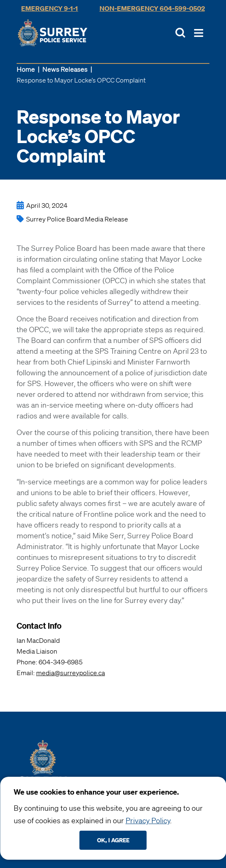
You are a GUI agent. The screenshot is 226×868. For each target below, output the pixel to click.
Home (26, 69)
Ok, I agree (113, 840)
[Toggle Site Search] (180, 33)
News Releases (65, 69)
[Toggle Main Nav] (199, 33)
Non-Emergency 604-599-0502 (152, 8)
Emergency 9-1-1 (50, 8)
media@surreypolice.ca (70, 673)
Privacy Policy (148, 820)
